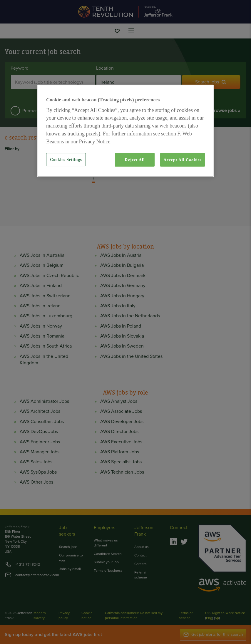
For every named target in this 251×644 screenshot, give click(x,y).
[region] (125, 131)
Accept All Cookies (183, 160)
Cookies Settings (66, 160)
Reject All (135, 160)
